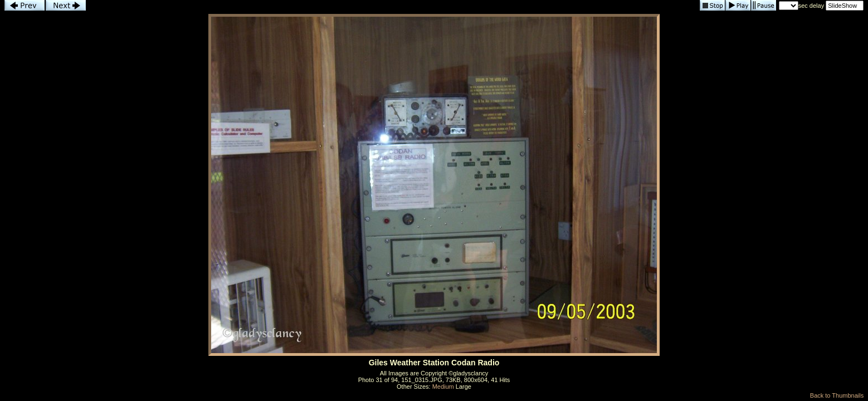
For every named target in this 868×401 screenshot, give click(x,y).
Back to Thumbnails (837, 395)
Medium (443, 387)
